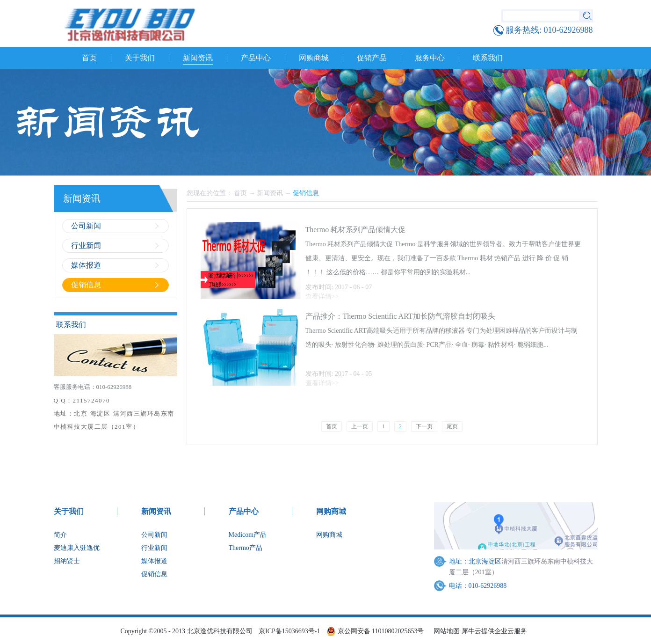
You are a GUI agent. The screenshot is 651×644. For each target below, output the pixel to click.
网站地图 (445, 631)
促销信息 (306, 193)
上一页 (360, 426)
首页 (89, 58)
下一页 (424, 426)
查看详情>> (322, 296)
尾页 (452, 426)
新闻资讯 (270, 193)
